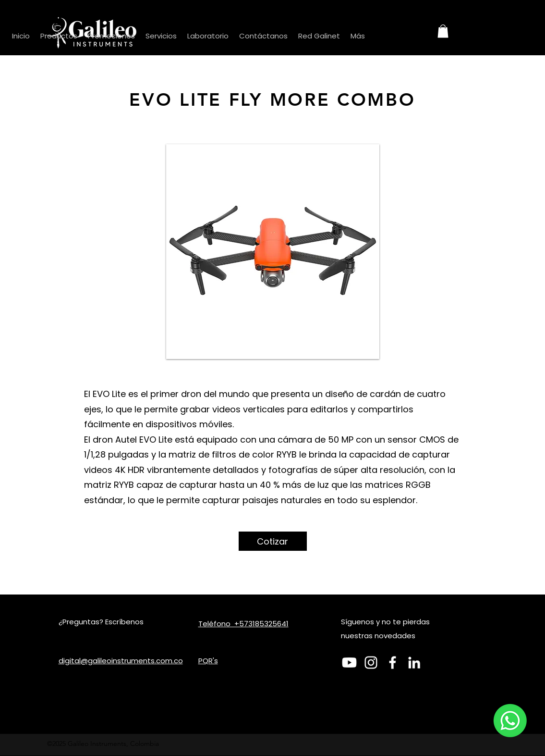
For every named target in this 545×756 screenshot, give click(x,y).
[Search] (409, 32)
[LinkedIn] (414, 663)
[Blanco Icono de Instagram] (371, 663)
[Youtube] (349, 663)
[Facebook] (393, 663)
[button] (443, 31)
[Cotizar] (273, 541)
